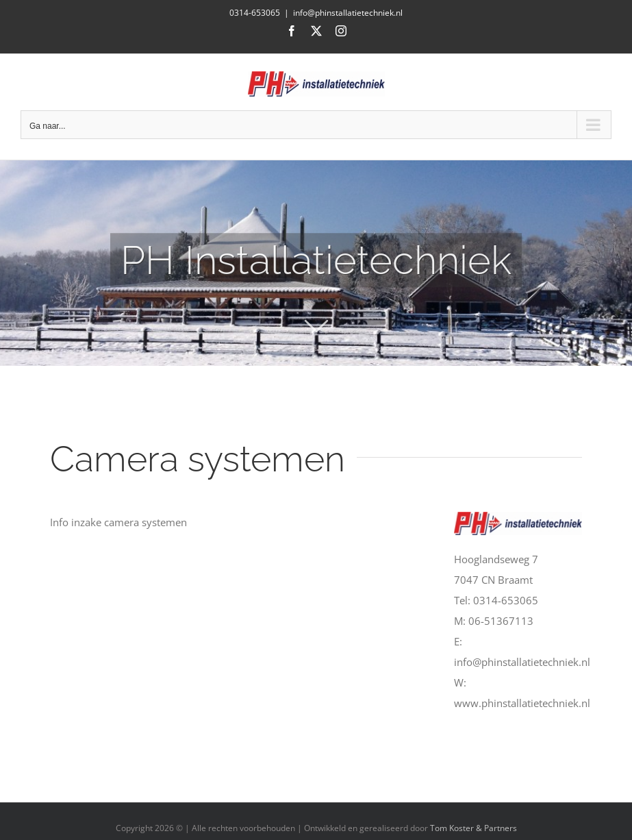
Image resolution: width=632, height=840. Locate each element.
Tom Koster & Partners (473, 828)
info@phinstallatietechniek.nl (348, 13)
